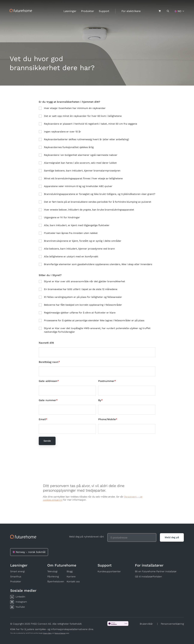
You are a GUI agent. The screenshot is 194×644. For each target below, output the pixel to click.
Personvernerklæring (172, 624)
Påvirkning (53, 577)
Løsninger (70, 11)
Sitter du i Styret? (50, 275)
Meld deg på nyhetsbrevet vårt (86, 537)
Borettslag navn (49, 362)
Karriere (71, 577)
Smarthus (16, 577)
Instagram (21, 602)
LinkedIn (20, 597)
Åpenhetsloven (56, 581)
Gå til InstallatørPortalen (149, 577)
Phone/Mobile (107, 419)
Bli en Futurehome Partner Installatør (156, 571)
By (100, 400)
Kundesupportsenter (109, 571)
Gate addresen (48, 381)
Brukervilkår (146, 624)
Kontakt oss (73, 581)
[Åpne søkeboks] (168, 11)
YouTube (20, 607)
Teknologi (52, 571)
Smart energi (17, 571)
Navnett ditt (46, 343)
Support (104, 11)
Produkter (88, 11)
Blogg (70, 571)
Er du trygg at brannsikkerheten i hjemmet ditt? (69, 102)
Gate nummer (47, 400)
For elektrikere (131, 11)
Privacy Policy (47, 633)
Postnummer (106, 381)
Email (42, 419)
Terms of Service (60, 633)
